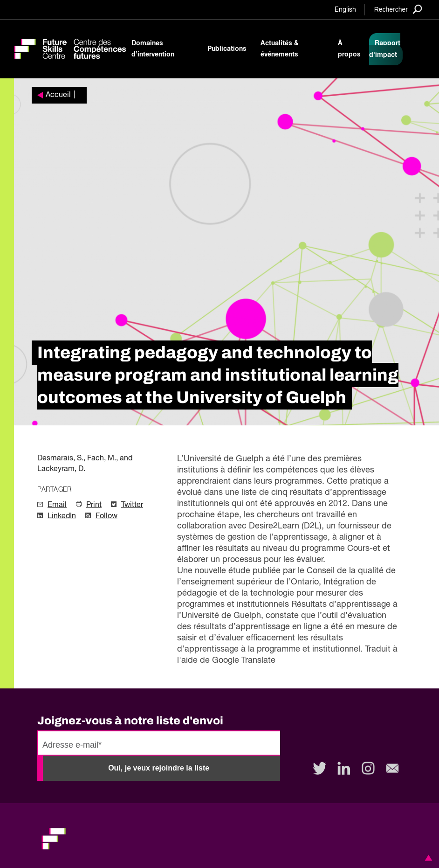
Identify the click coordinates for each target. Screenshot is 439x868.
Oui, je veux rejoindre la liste (159, 768)
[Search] (398, 9)
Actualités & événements (280, 49)
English (345, 10)
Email (57, 505)
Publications (227, 49)
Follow (106, 516)
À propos (349, 49)
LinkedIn (62, 516)
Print (94, 505)
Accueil (58, 95)
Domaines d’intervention (153, 49)
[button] (427, 858)
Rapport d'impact (385, 49)
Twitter (132, 505)
